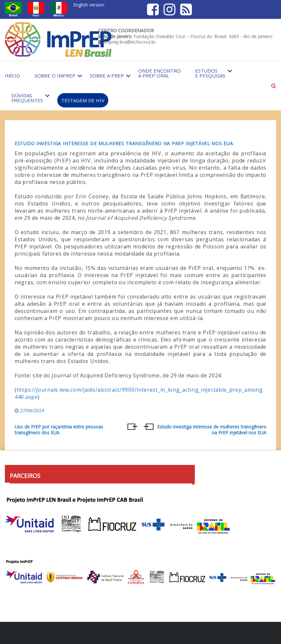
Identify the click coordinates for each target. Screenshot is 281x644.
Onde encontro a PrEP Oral (160, 73)
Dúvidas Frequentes (27, 98)
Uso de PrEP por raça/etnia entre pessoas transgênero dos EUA (59, 430)
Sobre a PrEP (107, 76)
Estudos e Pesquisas (210, 73)
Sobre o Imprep (55, 76)
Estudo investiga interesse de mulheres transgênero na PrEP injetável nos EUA (124, 143)
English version (89, 5)
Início (13, 76)
